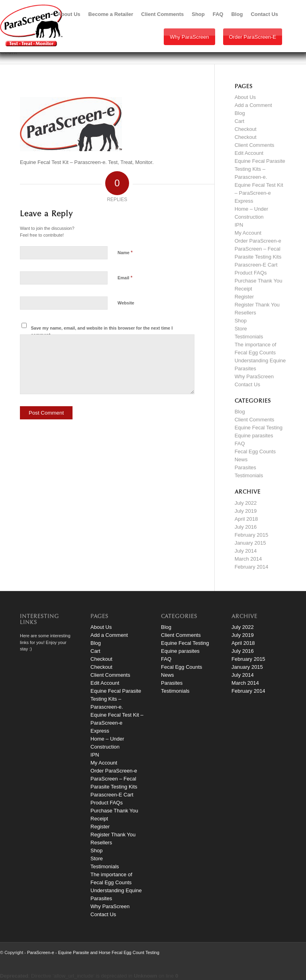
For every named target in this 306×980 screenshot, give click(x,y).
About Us (245, 97)
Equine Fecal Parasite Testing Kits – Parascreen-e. (260, 169)
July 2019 (246, 511)
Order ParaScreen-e (253, 37)
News (241, 459)
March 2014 (248, 559)
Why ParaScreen (189, 37)
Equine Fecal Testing (259, 428)
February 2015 (252, 535)
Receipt (243, 289)
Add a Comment (253, 105)
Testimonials (249, 337)
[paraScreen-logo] (31, 25)
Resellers (245, 313)
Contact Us (247, 384)
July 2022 (246, 503)
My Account (248, 233)
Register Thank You (257, 305)
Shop (241, 321)
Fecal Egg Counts (255, 451)
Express (244, 201)
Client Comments (255, 145)
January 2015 (250, 543)
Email (125, 278)
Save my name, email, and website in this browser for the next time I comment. (102, 331)
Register (244, 297)
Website (126, 303)
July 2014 (246, 551)
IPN (239, 225)
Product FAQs (251, 273)
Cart (240, 121)
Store (241, 329)
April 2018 (246, 519)
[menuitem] (69, 14)
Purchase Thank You (259, 281)
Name (125, 252)
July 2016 (246, 527)
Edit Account (249, 153)
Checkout (246, 129)
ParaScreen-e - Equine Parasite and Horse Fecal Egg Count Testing (93, 952)
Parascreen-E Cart (256, 265)
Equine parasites (254, 436)
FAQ (240, 444)
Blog (240, 113)
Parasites (245, 467)
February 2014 (252, 567)
